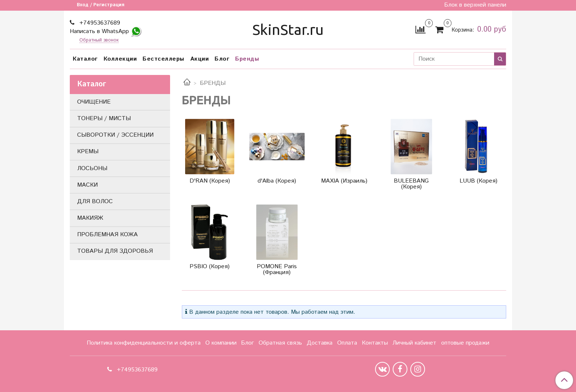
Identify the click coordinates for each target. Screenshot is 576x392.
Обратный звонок (99, 41)
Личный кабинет (414, 343)
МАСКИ (87, 185)
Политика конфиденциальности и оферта (144, 343)
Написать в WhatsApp (106, 31)
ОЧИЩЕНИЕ (94, 102)
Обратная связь (280, 343)
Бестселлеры (163, 59)
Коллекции (120, 59)
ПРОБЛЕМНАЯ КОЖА (107, 235)
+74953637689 (99, 23)
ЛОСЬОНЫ (92, 168)
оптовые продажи (465, 343)
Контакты (375, 343)
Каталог (85, 59)
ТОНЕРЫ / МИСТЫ (104, 118)
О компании (221, 343)
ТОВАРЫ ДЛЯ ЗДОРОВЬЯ (115, 251)
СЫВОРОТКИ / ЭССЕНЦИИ (115, 135)
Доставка (320, 343)
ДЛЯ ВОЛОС (95, 202)
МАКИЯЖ (90, 218)
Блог (222, 59)
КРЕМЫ (88, 152)
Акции (200, 59)
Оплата (347, 343)
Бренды (247, 59)
